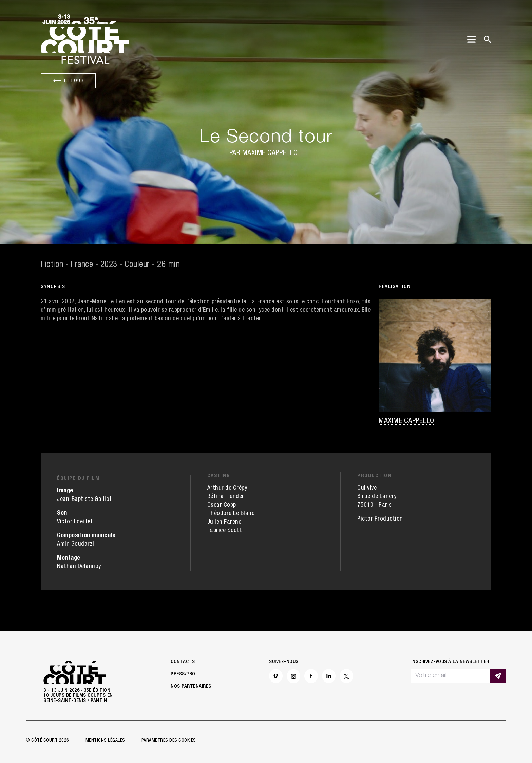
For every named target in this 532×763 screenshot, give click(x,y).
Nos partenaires (191, 686)
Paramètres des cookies (169, 741)
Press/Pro (183, 674)
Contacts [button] (183, 662)
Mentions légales (105, 741)
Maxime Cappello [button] (270, 153)
